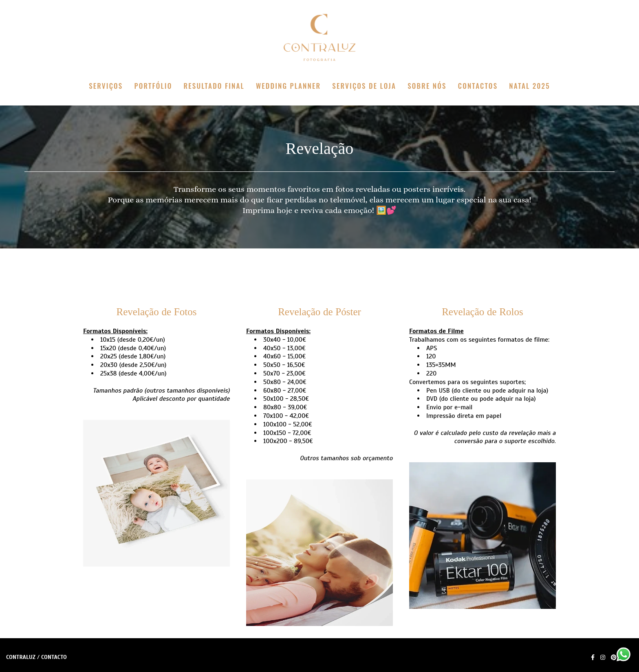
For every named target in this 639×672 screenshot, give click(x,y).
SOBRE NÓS (427, 86)
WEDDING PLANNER (288, 86)
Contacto (54, 657)
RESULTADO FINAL (214, 86)
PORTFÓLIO (153, 86)
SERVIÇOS (106, 86)
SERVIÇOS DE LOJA (364, 86)
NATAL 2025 (530, 86)
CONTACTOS (478, 86)
